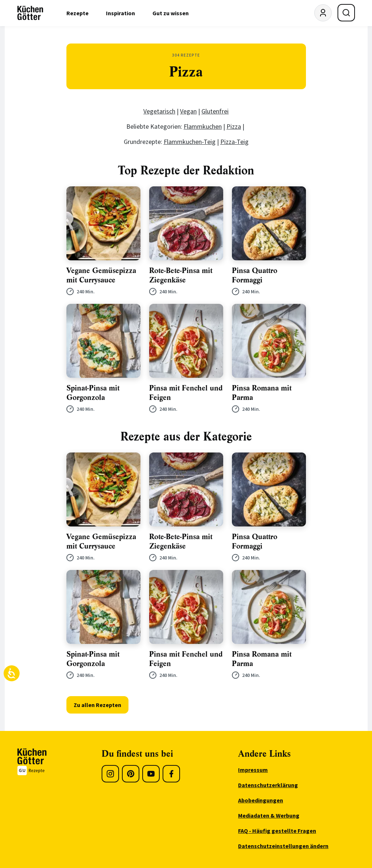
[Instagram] (110, 774)
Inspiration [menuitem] (120, 13)
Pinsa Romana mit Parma (262, 393)
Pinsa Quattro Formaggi (255, 275)
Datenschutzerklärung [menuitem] (268, 785)
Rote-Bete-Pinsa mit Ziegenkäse (181, 275)
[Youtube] (151, 774)
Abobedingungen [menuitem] (261, 800)
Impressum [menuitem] (253, 770)
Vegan (188, 111)
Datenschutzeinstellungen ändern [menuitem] (283, 846)
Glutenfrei (215, 111)
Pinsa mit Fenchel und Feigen (186, 393)
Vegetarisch (159, 111)
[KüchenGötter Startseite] (30, 13)
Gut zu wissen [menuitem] (171, 13)
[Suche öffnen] (346, 13)
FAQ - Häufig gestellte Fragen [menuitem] (277, 831)
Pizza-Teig (234, 142)
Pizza (234, 126)
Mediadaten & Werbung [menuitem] (269, 815)
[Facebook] (171, 774)
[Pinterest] (131, 774)
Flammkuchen (203, 126)
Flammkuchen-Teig (190, 142)
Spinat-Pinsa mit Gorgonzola (93, 393)
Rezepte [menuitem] (77, 13)
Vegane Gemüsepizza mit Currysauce (101, 275)
